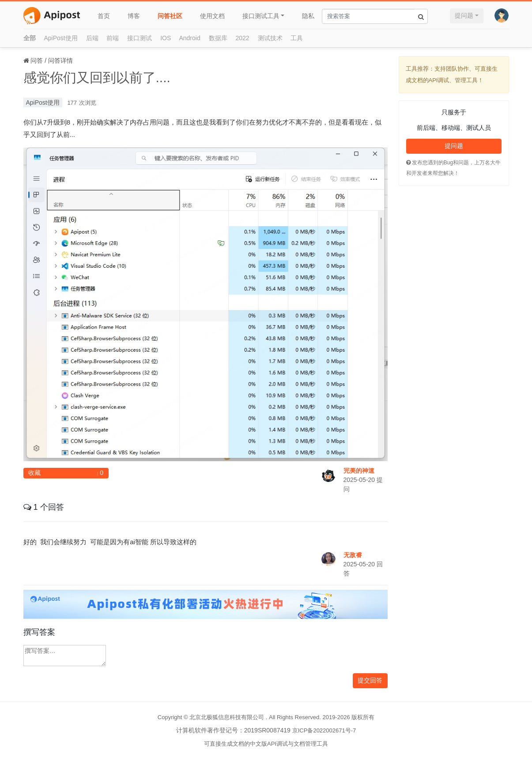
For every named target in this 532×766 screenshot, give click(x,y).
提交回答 (370, 680)
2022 (243, 38)
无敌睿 (353, 555)
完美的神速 (359, 470)
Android (189, 38)
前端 (113, 38)
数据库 (218, 38)
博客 (134, 16)
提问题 (464, 15)
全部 (30, 38)
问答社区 (170, 16)
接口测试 (140, 38)
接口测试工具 (261, 16)
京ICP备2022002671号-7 (324, 730)
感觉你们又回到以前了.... (97, 78)
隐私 (308, 16)
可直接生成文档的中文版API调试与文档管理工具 (266, 744)
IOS (166, 38)
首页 (104, 16)
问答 (37, 61)
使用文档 (212, 16)
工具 (297, 38)
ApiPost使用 (60, 38)
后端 (92, 38)
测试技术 (270, 38)
